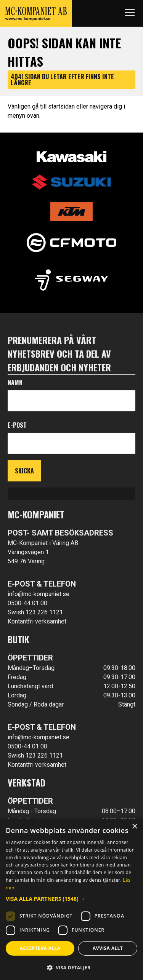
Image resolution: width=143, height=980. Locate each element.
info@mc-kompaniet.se (39, 594)
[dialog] (71, 899)
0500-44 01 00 (27, 603)
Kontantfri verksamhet (37, 621)
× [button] (134, 827)
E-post (17, 425)
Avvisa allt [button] (108, 948)
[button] (71, 899)
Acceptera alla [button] (40, 948)
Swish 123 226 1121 (35, 612)
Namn (15, 382)
